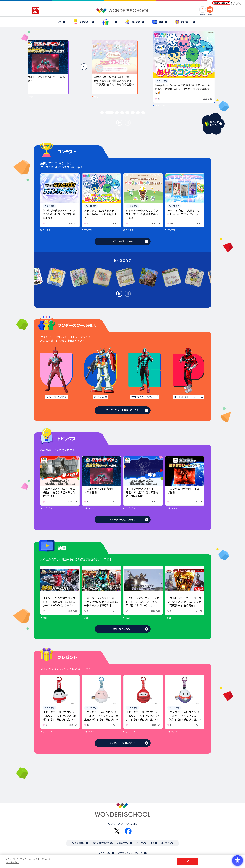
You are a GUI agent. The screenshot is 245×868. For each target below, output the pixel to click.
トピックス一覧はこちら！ (123, 520)
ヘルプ (140, 843)
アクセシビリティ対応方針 (131, 853)
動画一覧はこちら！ (122, 629)
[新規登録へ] (203, 10)
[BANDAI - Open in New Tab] (36, 11)
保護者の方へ (123, 843)
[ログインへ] (210, 10)
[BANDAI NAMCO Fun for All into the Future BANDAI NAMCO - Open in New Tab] (227, 4)
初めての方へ (79, 843)
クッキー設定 (105, 853)
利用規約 (165, 843)
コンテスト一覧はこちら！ (123, 241)
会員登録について (101, 843)
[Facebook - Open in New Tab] (128, 831)
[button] (161, 67)
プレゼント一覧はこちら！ (123, 743)
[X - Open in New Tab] (117, 831)
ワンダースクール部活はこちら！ (122, 410)
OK (188, 862)
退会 (152, 843)
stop (128, 123)
